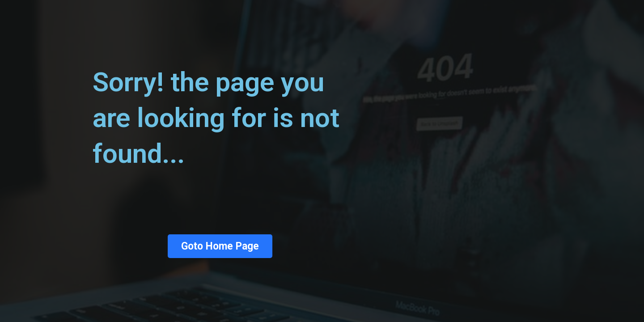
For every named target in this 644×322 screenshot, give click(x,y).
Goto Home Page (220, 246)
